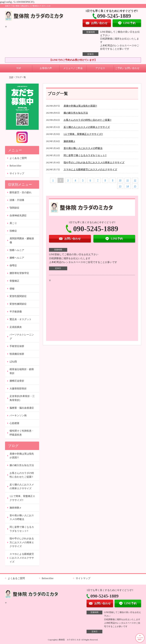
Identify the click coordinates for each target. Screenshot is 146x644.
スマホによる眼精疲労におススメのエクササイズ (90, 169)
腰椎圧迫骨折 (17, 381)
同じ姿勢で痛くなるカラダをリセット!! (85, 155)
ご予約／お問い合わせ (127, 68)
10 (120, 180)
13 (120, 186)
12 (135, 180)
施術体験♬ (69, 141)
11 (128, 180)
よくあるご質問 (18, 158)
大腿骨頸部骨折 (18, 389)
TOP (19, 68)
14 (128, 186)
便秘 (12, 289)
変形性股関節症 (18, 296)
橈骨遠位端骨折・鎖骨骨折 (22, 371)
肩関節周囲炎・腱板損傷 (22, 240)
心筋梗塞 (14, 423)
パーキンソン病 (18, 415)
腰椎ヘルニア (17, 258)
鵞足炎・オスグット (21, 319)
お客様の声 (46, 68)
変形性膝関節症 (18, 304)
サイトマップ (17, 173)
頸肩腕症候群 (17, 354)
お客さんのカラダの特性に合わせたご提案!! (88, 120)
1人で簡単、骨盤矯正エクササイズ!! (83, 134)
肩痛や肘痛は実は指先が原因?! (80, 106)
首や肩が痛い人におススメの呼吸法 (83, 148)
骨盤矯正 (14, 281)
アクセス (100, 68)
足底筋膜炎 (16, 327)
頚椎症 (13, 231)
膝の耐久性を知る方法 (76, 113)
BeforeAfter (15, 166)
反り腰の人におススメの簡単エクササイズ (87, 127)
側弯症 (13, 265)
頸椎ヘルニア (17, 250)
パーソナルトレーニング (22, 337)
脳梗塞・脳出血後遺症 (22, 408)
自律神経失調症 (18, 216)
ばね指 (13, 361)
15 (135, 186)
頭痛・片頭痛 (17, 200)
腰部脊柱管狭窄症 (19, 273)
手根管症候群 (17, 346)
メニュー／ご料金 (73, 68)
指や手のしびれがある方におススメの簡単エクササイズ (94, 162)
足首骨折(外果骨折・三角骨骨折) (22, 398)
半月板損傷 (16, 312)
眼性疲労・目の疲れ (21, 192)
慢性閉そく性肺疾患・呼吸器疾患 (22, 433)
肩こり (13, 223)
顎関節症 (14, 208)
